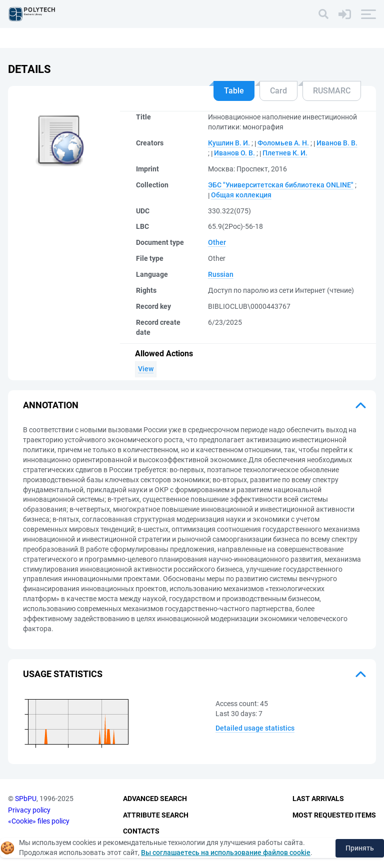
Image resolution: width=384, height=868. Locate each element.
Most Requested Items (334, 815)
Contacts (141, 831)
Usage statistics (63, 674)
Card (278, 91)
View (146, 369)
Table (234, 91)
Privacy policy (29, 810)
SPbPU (26, 799)
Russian (221, 274)
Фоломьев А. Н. (283, 143)
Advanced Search (155, 799)
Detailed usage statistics (255, 728)
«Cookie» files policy (39, 821)
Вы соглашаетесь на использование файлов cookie (226, 853)
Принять (360, 848)
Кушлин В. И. (229, 143)
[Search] (323, 14)
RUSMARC (332, 91)
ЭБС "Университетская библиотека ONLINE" (281, 185)
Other (217, 242)
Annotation (51, 405)
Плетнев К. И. (285, 153)
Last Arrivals (318, 799)
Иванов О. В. (234, 153)
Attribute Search (156, 815)
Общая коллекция (241, 195)
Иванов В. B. (337, 143)
